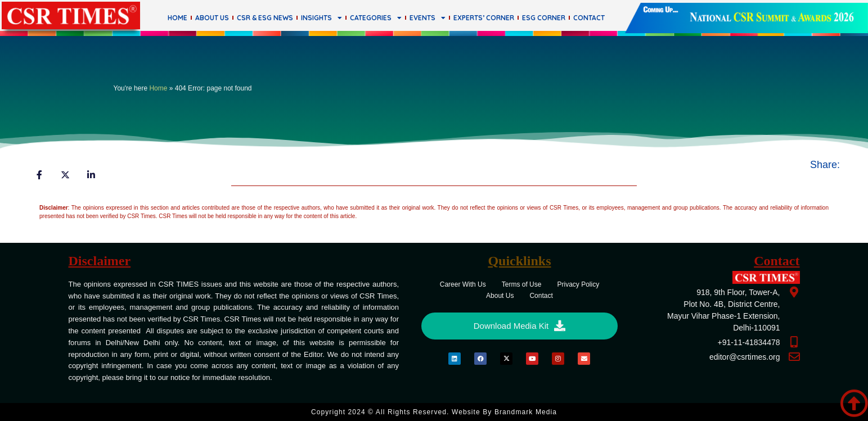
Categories (376, 18)
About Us (212, 18)
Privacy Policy (578, 284)
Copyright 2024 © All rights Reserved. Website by (434, 412)
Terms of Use (522, 284)
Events (428, 18)
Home (177, 18)
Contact (589, 18)
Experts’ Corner (484, 18)
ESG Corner (544, 18)
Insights (321, 18)
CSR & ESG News (265, 18)
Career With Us (463, 284)
